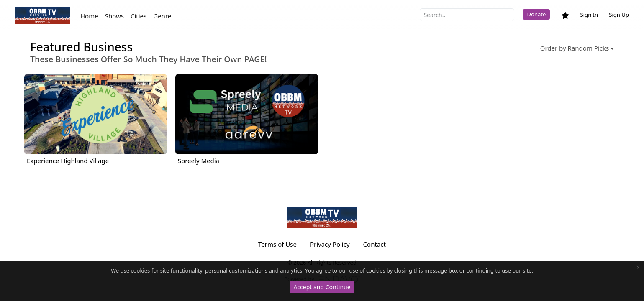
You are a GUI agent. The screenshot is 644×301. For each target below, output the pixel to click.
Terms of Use (277, 244)
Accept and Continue (322, 287)
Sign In (589, 15)
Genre (162, 16)
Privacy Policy (330, 244)
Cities (139, 16)
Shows (114, 16)
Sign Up (619, 15)
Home (89, 16)
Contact (375, 244)
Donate (536, 14)
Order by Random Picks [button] (575, 48)
